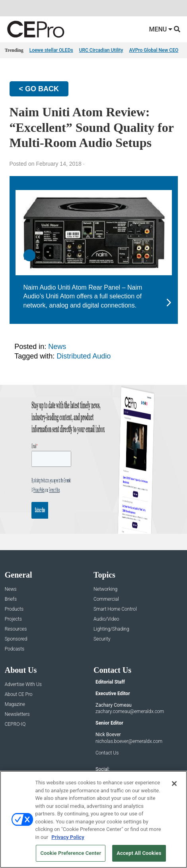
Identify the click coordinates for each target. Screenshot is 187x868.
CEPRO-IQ (15, 724)
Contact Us (107, 753)
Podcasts (15, 649)
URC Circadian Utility (101, 50)
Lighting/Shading (111, 629)
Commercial (106, 599)
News (57, 347)
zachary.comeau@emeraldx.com (130, 711)
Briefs (11, 599)
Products (14, 609)
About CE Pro (19, 695)
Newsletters (17, 714)
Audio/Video (106, 619)
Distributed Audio (84, 356)
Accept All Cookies (139, 853)
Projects (13, 619)
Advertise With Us (23, 685)
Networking (105, 589)
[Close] (174, 784)
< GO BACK (39, 89)
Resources (16, 629)
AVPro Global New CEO (154, 50)
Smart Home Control (115, 609)
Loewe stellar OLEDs (51, 50)
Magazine (15, 704)
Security (102, 639)
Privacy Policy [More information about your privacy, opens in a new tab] (68, 837)
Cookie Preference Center (71, 853)
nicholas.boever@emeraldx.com (129, 741)
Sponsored (16, 639)
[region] (93, 819)
